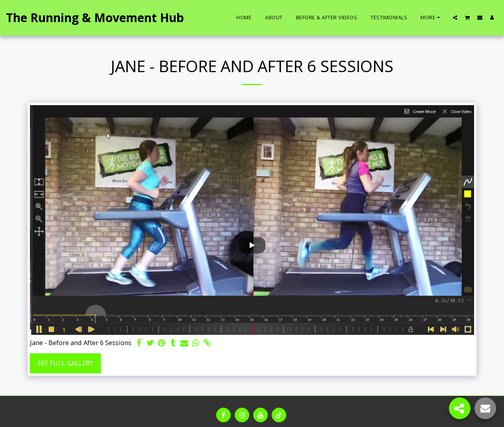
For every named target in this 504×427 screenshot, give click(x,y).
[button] (455, 17)
